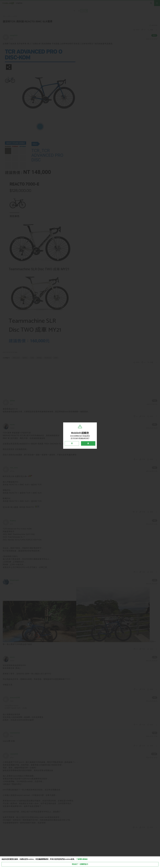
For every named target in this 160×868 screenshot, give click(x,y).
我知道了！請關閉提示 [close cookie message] (80, 864)
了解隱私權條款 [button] (82, 859)
